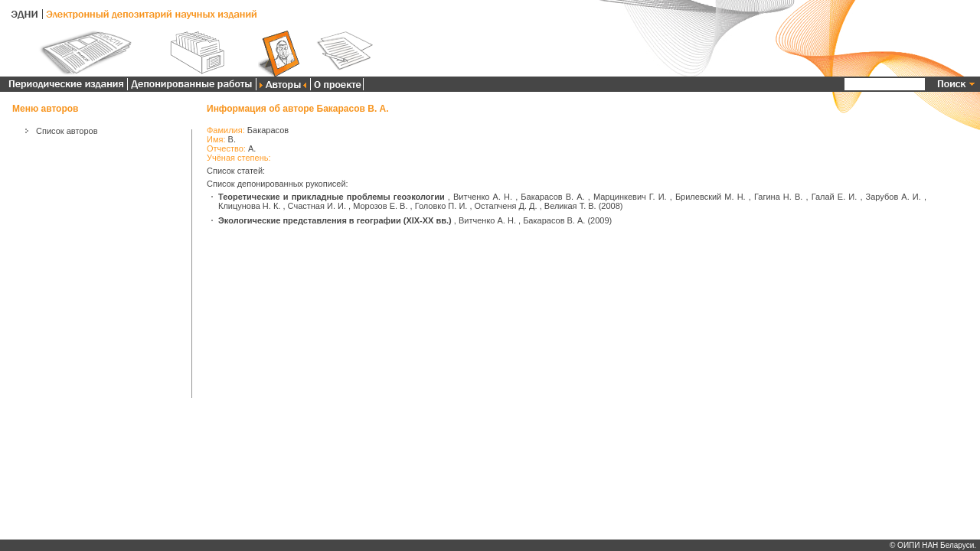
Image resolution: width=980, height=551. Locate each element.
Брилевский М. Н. (710, 197)
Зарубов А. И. (893, 197)
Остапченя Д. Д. (506, 206)
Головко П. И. (441, 206)
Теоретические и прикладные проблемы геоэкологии (332, 197)
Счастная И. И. (317, 206)
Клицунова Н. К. (249, 206)
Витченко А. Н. (483, 197)
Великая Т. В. (570, 206)
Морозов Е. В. (380, 206)
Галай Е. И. (835, 197)
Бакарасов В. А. (552, 197)
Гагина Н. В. (778, 197)
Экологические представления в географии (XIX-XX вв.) (335, 220)
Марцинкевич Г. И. (630, 197)
